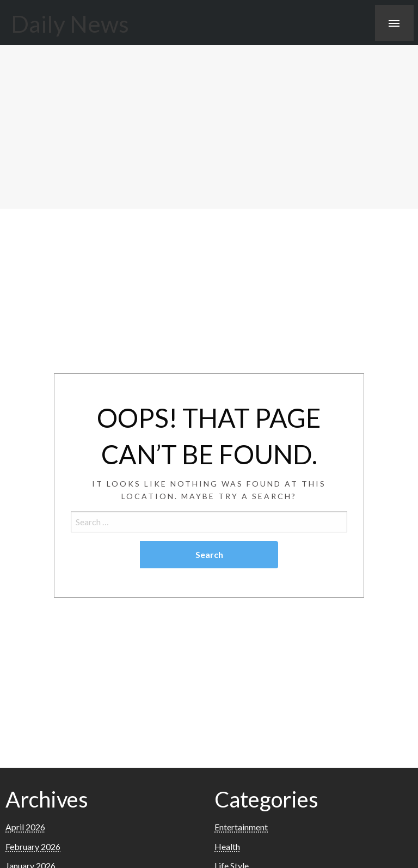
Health (227, 846)
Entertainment (241, 827)
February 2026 (33, 846)
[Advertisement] (209, 127)
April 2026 (25, 827)
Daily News (70, 23)
